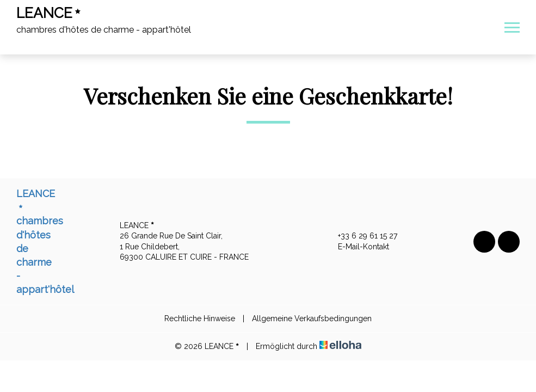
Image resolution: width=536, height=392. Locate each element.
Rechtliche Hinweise (200, 318)
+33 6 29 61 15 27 (361, 236)
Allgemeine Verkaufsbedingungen (312, 318)
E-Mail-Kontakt (357, 247)
